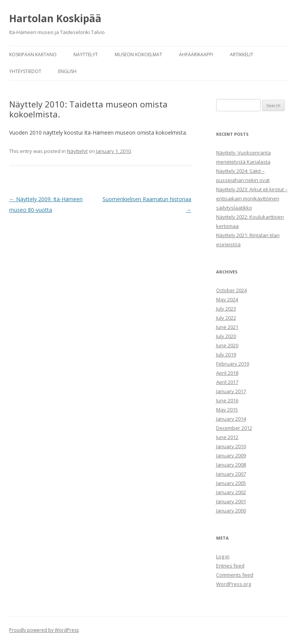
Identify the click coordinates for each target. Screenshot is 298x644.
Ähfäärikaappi (196, 54)
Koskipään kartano (33, 54)
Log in (223, 556)
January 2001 (231, 501)
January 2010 (231, 446)
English (67, 71)
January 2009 (231, 455)
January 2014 (231, 419)
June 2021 (227, 327)
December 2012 (234, 428)
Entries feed (230, 566)
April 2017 (227, 382)
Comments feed (235, 575)
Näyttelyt (86, 54)
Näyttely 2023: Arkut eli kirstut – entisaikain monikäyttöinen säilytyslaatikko (252, 198)
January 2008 (231, 465)
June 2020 (227, 345)
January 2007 (231, 474)
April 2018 (227, 373)
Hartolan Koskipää (55, 18)
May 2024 (227, 299)
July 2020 (226, 336)
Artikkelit (242, 54)
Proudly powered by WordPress (44, 630)
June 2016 (227, 400)
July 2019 (226, 355)
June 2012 (227, 437)
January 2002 (231, 492)
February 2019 (233, 364)
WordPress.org (234, 584)
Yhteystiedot (25, 71)
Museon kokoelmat (138, 54)
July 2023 (226, 309)
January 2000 (231, 511)
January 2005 (231, 483)
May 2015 (227, 410)
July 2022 (226, 318)
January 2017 (231, 391)
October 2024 (231, 290)
